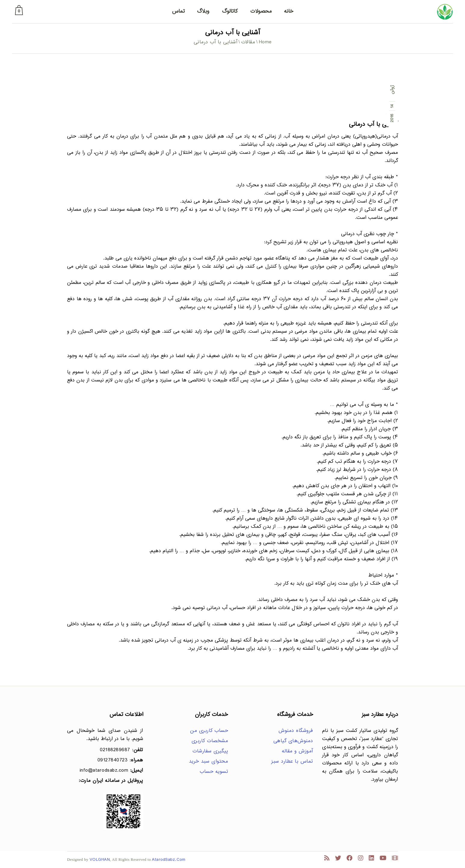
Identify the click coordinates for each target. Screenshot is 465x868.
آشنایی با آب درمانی (373, 124)
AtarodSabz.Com (169, 860)
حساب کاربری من (209, 731)
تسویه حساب (214, 772)
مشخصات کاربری (210, 741)
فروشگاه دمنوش (296, 731)
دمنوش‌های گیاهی (293, 741)
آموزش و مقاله (297, 751)
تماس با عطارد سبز (292, 762)
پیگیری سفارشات (210, 751)
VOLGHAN (100, 860)
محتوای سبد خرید (209, 762)
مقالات (248, 42)
